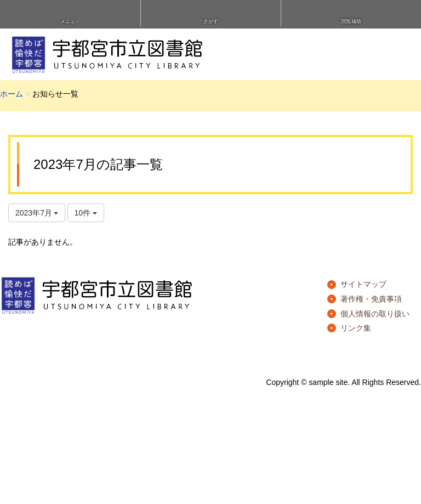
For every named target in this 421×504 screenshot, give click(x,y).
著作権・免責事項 (371, 299)
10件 (86, 213)
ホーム (12, 94)
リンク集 (356, 328)
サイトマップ (363, 284)
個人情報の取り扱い (375, 314)
